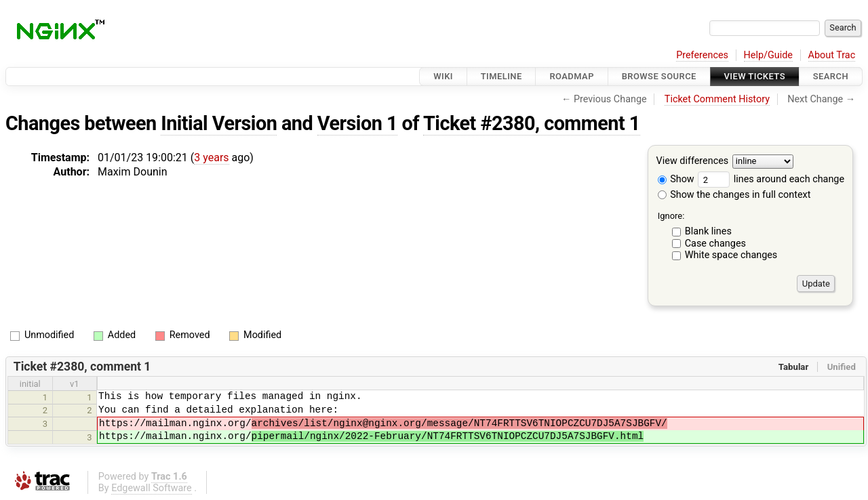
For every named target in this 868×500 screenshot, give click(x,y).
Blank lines (708, 231)
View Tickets (755, 76)
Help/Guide (768, 55)
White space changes (731, 255)
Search (831, 76)
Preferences (702, 55)
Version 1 (357, 123)
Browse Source (659, 76)
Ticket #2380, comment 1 (532, 123)
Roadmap (572, 76)
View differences (693, 162)
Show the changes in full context (734, 195)
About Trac (832, 55)
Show (676, 179)
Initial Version (219, 123)
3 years (211, 158)
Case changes (715, 244)
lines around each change (771, 179)
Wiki (443, 76)
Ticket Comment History (717, 99)
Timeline (501, 76)
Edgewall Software (152, 488)
